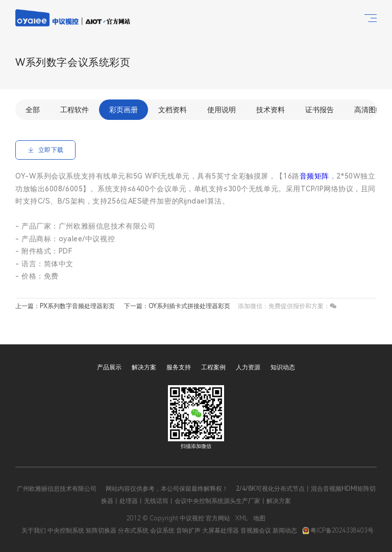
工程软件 (75, 110)
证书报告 (320, 110)
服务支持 (179, 367)
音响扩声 (188, 531)
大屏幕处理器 (220, 531)
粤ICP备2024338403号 (338, 531)
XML (242, 518)
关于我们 (34, 531)
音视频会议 (256, 531)
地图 (259, 518)
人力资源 (248, 367)
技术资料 (271, 110)
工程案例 (213, 367)
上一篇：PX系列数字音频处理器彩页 (65, 306)
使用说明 (222, 110)
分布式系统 (133, 531)
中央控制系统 (66, 531)
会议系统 (162, 531)
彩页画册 (124, 110)
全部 (33, 110)
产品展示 (109, 367)
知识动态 (283, 367)
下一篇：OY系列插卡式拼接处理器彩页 (177, 306)
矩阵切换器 (101, 531)
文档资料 (173, 110)
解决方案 (144, 367)
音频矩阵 (314, 176)
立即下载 (45, 150)
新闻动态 (285, 531)
